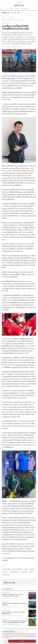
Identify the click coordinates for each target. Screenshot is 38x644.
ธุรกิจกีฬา (32, 569)
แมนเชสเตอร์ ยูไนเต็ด (14, 572)
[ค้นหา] (12, 13)
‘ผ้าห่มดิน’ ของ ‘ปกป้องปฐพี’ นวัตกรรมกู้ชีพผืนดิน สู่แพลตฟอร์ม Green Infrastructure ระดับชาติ (15, 622)
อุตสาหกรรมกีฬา (7, 569)
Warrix (31, 572)
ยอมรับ (22, 641)
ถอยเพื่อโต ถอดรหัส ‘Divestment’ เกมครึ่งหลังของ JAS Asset (14, 604)
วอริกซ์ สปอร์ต (6, 575)
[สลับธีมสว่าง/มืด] (15, 13)
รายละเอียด (4, 641)
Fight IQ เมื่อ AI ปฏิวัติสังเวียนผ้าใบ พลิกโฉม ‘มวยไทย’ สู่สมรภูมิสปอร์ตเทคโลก (13, 595)
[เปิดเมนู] (18, 13)
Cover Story (10, 18)
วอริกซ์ (26, 569)
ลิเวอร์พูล (5, 572)
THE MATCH (24, 572)
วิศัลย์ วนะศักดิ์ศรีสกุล (17, 569)
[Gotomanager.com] (19, 5)
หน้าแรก (4, 18)
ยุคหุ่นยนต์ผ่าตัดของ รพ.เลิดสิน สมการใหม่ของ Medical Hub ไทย (14, 613)
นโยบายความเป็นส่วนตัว (31, 636)
